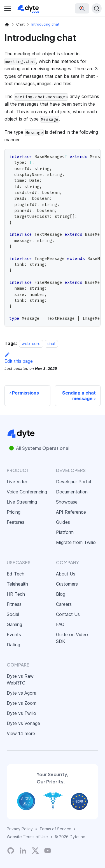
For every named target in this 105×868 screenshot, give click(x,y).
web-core (31, 344)
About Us (66, 574)
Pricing (14, 512)
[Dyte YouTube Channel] (48, 850)
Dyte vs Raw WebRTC (20, 679)
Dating (13, 645)
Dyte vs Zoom (22, 703)
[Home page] (7, 24)
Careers (64, 604)
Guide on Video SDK (72, 638)
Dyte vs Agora (22, 693)
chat (51, 344)
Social (13, 614)
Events (14, 634)
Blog (61, 594)
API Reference (71, 512)
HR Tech (16, 594)
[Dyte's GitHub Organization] (11, 850)
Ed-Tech (16, 574)
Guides (63, 522)
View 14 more (21, 733)
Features (16, 522)
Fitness (14, 604)
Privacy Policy (20, 829)
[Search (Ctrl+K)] (97, 8)
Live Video (18, 482)
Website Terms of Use (27, 837)
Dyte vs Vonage (23, 723)
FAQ (60, 624)
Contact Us (68, 614)
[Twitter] (35, 851)
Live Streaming (22, 502)
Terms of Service (55, 829)
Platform (65, 532)
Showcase (67, 502)
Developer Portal (73, 482)
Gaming (14, 624)
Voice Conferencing (27, 492)
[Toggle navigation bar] (8, 8)
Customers (67, 584)
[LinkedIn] (23, 850)
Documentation (72, 492)
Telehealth (17, 584)
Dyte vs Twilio (21, 713)
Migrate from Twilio (76, 542)
